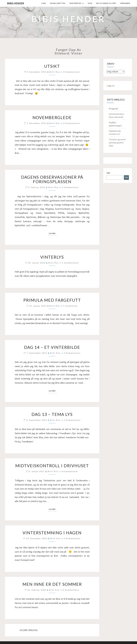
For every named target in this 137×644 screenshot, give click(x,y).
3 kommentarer (72, 353)
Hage (90, 3)
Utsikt (52, 66)
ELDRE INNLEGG (28, 630)
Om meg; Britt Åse (58, 3)
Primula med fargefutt (52, 300)
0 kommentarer (72, 72)
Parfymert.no (75, 3)
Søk (108, 173)
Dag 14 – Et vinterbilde (52, 347)
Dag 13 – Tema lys (52, 414)
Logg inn (111, 86)
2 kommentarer (70, 263)
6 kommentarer (70, 471)
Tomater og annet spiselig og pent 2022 (117, 143)
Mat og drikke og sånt (106, 3)
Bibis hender (15, 3)
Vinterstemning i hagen (52, 533)
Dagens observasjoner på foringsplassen (52, 179)
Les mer (53, 233)
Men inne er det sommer (52, 584)
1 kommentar (71, 306)
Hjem (44, 3)
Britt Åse (55, 72)
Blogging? (113, 109)
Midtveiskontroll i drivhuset (52, 466)
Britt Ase (55, 538)
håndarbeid (125, 3)
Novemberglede (52, 117)
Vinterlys (52, 257)
